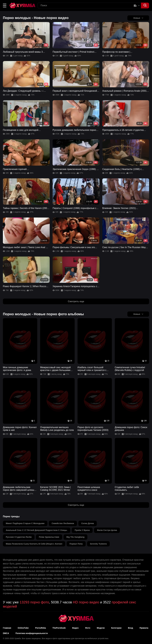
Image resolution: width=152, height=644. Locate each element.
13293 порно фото (34, 602)
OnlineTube (23, 628)
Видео (75, 628)
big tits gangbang (75, 537)
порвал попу (76, 544)
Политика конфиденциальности (32, 633)
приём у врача (82, 530)
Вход (130, 628)
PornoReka (41, 628)
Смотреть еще (76, 301)
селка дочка (88, 523)
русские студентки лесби (19, 537)
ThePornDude (59, 628)
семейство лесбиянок (63, 523)
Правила (144, 628)
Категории (116, 628)
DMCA (6, 633)
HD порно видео (86, 602)
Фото (88, 628)
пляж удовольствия (49, 537)
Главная (7, 628)
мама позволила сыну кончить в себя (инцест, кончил (34, 544)
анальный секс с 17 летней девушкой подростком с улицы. (37, 530)
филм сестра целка (107, 530)
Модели (101, 628)
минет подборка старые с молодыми (25, 523)
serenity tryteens (98, 544)
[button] (5, 6)
